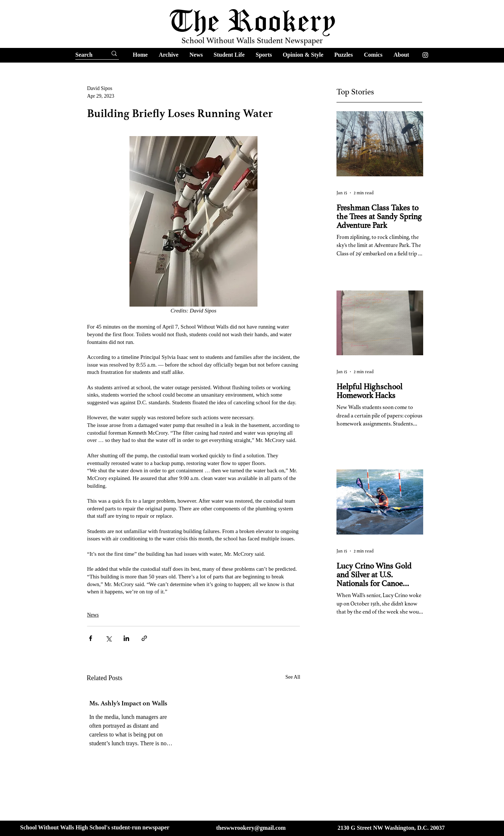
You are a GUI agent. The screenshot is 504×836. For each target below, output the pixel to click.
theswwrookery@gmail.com (251, 828)
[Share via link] (144, 638)
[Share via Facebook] (91, 638)
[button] (169, 55)
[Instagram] (425, 55)
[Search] (85, 55)
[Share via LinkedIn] (126, 638)
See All (293, 677)
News (93, 615)
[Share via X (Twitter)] (108, 638)
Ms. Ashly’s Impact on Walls (128, 703)
